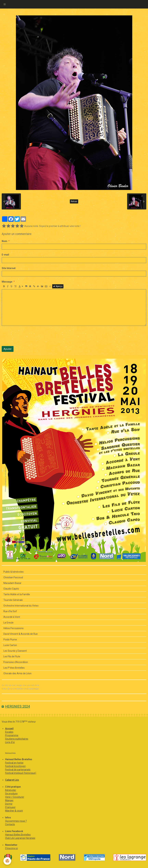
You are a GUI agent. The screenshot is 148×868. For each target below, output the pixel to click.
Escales (9, 732)
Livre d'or (10, 742)
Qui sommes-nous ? (16, 821)
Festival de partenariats (18, 770)
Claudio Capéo (11, 589)
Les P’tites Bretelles (14, 668)
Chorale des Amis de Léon (17, 673)
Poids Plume (10, 640)
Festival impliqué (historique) (21, 773)
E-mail (5, 255)
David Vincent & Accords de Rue (21, 634)
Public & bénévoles (14, 572)
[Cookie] (7, 861)
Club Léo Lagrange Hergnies (20, 838)
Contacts (10, 824)
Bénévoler (11, 790)
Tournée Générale (13, 600)
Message (7, 282)
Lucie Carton (10, 645)
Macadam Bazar (12, 583)
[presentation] (28, 336)
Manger (9, 800)
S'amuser (10, 807)
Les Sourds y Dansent (15, 651)
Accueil (9, 729)
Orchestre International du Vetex (21, 606)
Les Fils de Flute (12, 656)
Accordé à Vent (12, 617)
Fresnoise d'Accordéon (16, 662)
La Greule (8, 623)
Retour (74, 201)
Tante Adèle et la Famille (17, 594)
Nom (4, 241)
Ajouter (8, 349)
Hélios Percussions (14, 628)
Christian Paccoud (13, 577)
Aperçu (58, 286)
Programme (12, 735)
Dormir (9, 804)
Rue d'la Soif (10, 611)
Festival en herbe (14, 763)
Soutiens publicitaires (17, 739)
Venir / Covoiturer (15, 797)
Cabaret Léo (12, 780)
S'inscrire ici (11, 848)
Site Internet (9, 268)
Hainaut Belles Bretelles (18, 835)
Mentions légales (10, 753)
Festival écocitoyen (15, 766)
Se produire (11, 794)
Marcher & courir (14, 811)
